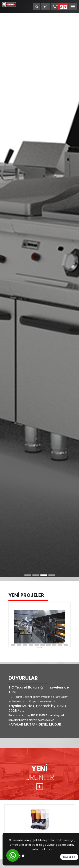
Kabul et (69, 857)
